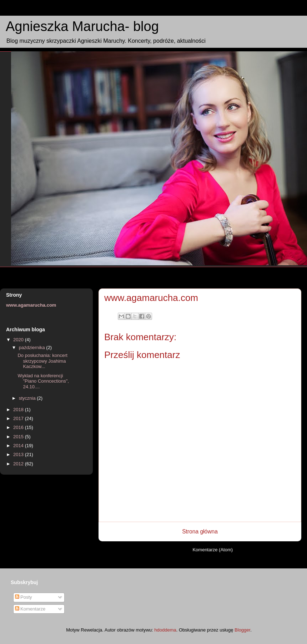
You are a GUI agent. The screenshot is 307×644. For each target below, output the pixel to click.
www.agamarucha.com (31, 305)
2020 (19, 340)
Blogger (242, 630)
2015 (19, 437)
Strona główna (200, 531)
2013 (19, 454)
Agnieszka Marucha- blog (82, 26)
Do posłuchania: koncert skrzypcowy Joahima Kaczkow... (42, 361)
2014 (19, 446)
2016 (19, 427)
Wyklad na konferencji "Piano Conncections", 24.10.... (43, 381)
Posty (24, 597)
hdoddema (165, 630)
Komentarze (30, 609)
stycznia (28, 398)
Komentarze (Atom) (213, 550)
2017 (19, 418)
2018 (19, 410)
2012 (19, 464)
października (33, 347)
